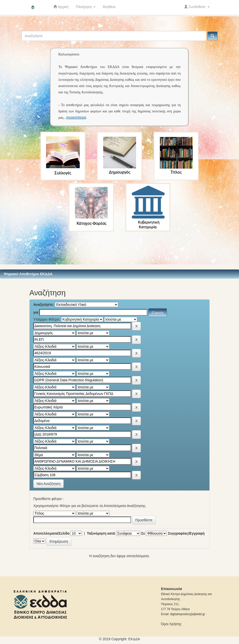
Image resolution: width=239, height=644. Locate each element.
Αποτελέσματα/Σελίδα (51, 533)
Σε (143, 533)
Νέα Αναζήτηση (48, 484)
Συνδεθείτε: (197, 7)
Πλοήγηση (86, 7)
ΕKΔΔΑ (134, 639)
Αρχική (61, 7)
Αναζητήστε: (44, 305)
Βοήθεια (109, 7)
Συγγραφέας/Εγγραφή (186, 533)
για (36, 312)
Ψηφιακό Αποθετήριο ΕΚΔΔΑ (28, 274)
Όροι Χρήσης (171, 624)
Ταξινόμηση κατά (101, 533)
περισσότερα (76, 117)
